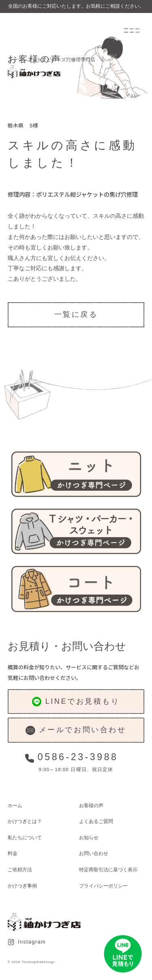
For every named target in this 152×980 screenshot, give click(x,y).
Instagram (27, 942)
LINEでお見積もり (76, 702)
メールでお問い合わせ (76, 730)
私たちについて (25, 837)
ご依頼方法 (20, 869)
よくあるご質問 (96, 821)
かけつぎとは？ (25, 821)
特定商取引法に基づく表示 (108, 869)
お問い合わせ (94, 853)
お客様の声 (91, 805)
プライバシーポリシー (103, 886)
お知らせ (89, 837)
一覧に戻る (76, 314)
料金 (13, 853)
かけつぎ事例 (22, 886)
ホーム (15, 805)
